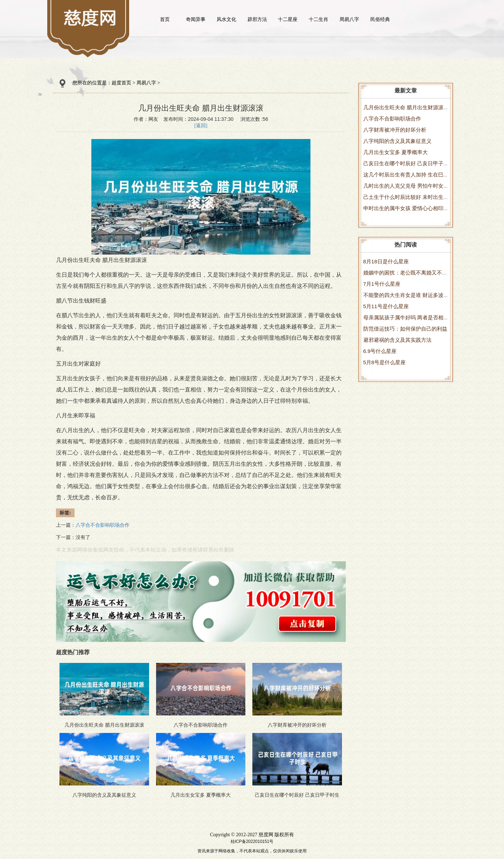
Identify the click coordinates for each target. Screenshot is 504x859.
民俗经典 (380, 19)
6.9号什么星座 (380, 351)
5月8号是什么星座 (385, 362)
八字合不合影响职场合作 (392, 119)
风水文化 (226, 19)
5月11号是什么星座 (386, 306)
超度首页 (121, 83)
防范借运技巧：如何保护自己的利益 (405, 329)
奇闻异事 (196, 19)
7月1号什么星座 (382, 284)
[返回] (201, 126)
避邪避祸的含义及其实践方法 (397, 340)
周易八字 (349, 19)
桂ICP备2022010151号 (252, 841)
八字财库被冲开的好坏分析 (395, 130)
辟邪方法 (257, 19)
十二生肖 (318, 19)
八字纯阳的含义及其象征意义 (397, 141)
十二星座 (288, 19)
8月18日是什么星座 (386, 261)
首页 (165, 19)
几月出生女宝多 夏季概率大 (395, 152)
